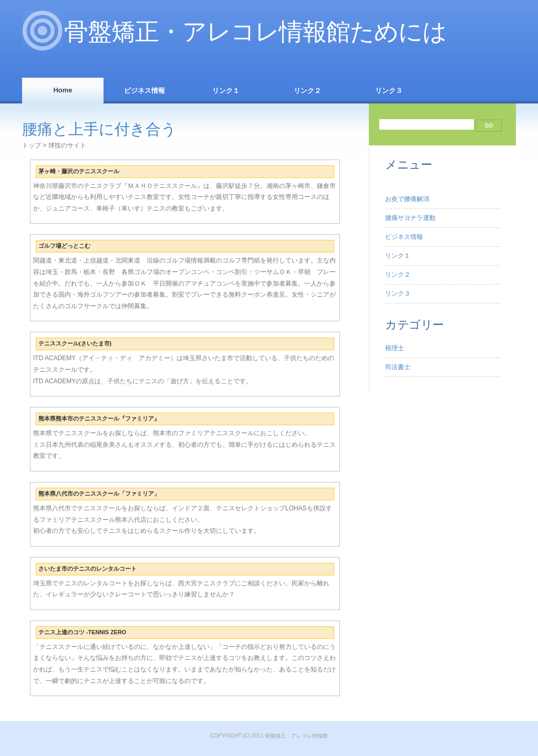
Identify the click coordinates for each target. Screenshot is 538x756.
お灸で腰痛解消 (407, 199)
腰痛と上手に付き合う (99, 129)
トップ (32, 145)
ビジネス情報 (144, 91)
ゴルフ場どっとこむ (64, 246)
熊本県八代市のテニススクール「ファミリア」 (99, 493)
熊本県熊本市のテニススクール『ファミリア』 (99, 418)
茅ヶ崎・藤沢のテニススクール (79, 171)
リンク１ (226, 91)
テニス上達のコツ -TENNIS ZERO (82, 632)
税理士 (395, 348)
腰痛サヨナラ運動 (410, 218)
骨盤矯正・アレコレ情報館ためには (255, 32)
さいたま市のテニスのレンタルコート (87, 569)
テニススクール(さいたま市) (75, 343)
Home (63, 90)
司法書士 (398, 367)
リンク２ (307, 91)
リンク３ (389, 91)
